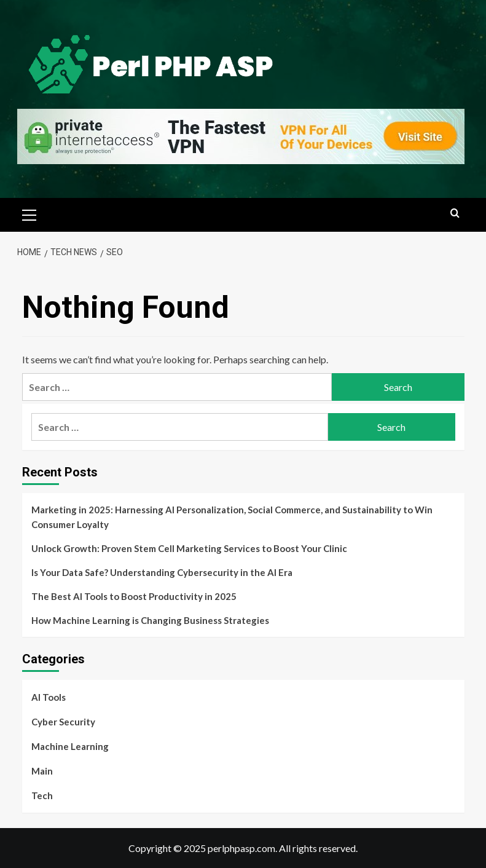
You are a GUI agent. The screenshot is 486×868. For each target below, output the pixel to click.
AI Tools (49, 697)
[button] (29, 213)
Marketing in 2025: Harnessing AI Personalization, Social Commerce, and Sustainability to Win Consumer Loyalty (232, 517)
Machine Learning (70, 746)
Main (42, 771)
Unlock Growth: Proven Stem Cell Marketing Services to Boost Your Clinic (189, 548)
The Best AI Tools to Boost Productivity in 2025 (134, 596)
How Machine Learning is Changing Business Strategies (150, 620)
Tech (42, 795)
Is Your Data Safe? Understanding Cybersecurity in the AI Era (162, 572)
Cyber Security (63, 722)
